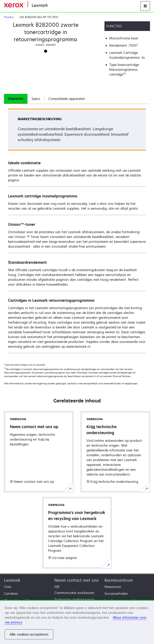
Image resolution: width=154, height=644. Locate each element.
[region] (77, 622)
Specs (36, 99)
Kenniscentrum (119, 580)
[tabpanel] (77, 231)
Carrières (11, 594)
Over (8, 587)
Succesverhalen (116, 594)
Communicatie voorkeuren (74, 593)
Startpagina (56, 6)
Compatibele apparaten (67, 99)
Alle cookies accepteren (29, 634)
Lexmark (12, 580)
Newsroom (113, 587)
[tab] (16, 99)
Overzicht (16, 99)
